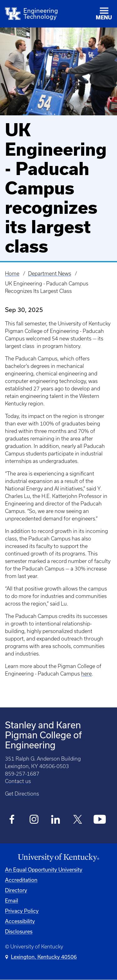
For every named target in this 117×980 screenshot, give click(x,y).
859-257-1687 (22, 774)
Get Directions (22, 794)
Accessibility (20, 921)
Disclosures (19, 931)
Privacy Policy (22, 911)
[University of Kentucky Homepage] (58, 858)
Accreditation (21, 880)
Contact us (18, 781)
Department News (50, 274)
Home (12, 274)
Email (12, 900)
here (86, 674)
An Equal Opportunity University (44, 869)
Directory (16, 890)
